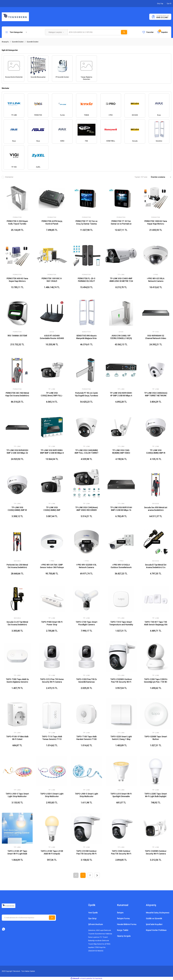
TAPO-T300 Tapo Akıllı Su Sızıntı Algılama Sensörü (17, 681)
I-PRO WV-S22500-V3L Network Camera (86, 566)
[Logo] (15, 17)
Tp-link (121, 275)
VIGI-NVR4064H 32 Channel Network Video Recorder (156, 337)
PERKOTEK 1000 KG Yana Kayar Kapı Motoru (156, 222)
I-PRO (156, 275)
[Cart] (162, 32)
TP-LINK (52, 618)
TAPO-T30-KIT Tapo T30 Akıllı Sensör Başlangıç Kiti (156, 623)
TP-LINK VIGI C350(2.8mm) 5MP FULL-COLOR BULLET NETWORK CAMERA (52, 394)
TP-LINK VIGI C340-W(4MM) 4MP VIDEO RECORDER (121, 452)
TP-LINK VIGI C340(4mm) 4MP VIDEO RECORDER (86, 509)
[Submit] (52, 918)
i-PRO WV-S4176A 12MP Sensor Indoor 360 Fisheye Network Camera (52, 566)
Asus (52, 332)
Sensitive (87, 332)
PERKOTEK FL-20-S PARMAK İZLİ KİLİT (86, 280)
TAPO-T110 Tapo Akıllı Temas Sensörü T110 (52, 738)
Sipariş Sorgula (124, 936)
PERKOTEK (17, 217)
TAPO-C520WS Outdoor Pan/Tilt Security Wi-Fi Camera (121, 681)
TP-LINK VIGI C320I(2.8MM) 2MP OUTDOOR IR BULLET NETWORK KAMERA (52, 509)
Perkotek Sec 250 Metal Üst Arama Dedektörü (17, 566)
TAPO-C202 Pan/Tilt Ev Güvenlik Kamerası (86, 681)
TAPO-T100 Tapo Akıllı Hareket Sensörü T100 (86, 738)
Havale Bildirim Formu (127, 924)
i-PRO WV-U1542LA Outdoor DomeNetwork (121, 566)
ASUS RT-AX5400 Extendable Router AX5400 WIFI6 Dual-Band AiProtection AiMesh (52, 337)
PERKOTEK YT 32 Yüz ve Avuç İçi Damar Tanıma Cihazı (86, 223)
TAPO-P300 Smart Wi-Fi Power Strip (52, 623)
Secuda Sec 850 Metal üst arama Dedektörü (156, 509)
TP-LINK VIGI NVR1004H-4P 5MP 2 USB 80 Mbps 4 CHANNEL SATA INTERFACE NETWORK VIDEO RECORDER (121, 394)
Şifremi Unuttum (96, 924)
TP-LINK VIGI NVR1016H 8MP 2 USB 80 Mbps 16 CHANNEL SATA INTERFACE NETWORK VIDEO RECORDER (121, 509)
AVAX (121, 332)
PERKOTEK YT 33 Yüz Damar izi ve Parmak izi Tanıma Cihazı (121, 223)
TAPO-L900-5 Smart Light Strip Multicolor (86, 795)
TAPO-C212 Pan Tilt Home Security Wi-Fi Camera (52, 681)
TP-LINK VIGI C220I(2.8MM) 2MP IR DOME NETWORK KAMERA (17, 509)
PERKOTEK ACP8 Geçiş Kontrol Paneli (52, 222)
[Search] (98, 32)
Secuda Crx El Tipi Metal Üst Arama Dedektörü (17, 623)
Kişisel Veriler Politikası (156, 930)
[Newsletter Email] (29, 918)
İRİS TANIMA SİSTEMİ (17, 336)
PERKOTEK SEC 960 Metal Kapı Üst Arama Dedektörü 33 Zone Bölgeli (17, 394)
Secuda (156, 504)
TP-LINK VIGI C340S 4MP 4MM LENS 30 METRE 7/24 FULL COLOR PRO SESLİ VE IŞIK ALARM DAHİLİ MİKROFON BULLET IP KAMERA (121, 280)
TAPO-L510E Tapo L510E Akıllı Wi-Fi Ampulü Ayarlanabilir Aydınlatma (52, 852)
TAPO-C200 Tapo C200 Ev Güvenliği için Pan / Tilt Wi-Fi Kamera (156, 681)
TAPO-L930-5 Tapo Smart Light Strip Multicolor (17, 795)
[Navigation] (16, 32)
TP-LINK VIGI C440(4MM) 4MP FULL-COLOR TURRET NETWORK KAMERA (86, 452)
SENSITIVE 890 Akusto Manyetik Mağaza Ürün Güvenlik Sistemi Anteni (86, 337)
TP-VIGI (156, 332)
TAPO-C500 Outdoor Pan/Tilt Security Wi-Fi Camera (121, 852)
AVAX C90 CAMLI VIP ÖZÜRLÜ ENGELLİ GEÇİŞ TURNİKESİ (121, 337)
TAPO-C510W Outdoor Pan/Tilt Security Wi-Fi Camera (86, 852)
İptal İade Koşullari (154, 924)
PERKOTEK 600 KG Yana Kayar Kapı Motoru (17, 280)
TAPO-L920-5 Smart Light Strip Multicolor (52, 795)
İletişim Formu (123, 918)
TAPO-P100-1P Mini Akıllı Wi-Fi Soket (17, 738)
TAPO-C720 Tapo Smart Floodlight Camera (86, 623)
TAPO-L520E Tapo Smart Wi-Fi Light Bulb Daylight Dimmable (156, 795)
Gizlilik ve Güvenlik (154, 918)
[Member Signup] (169, 4)
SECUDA (17, 561)
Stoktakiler (9, 177)
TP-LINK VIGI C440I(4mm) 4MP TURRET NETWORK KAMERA (156, 394)
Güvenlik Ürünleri (33, 42)
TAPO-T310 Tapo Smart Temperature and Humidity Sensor (121, 623)
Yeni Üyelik (93, 913)
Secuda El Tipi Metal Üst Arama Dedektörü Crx (156, 566)
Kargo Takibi (123, 930)
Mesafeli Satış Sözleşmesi (158, 913)
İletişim (120, 913)
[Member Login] (160, 4)
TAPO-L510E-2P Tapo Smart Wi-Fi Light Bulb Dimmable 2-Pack (17, 852)
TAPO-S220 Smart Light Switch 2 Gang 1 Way (121, 738)
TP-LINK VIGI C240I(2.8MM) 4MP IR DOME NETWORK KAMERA (156, 452)
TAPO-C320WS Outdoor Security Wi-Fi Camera (156, 852)
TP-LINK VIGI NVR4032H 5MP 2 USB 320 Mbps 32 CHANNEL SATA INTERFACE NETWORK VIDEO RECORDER (17, 452)
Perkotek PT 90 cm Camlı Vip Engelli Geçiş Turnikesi (86, 394)
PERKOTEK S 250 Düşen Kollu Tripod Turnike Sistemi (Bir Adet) (17, 223)
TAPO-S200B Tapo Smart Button (156, 738)
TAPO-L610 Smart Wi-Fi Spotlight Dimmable (121, 795)
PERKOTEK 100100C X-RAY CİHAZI (52, 280)
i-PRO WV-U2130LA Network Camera (156, 280)
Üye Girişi (92, 918)
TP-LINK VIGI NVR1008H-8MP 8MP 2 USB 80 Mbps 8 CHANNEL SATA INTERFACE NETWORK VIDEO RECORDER (52, 452)
